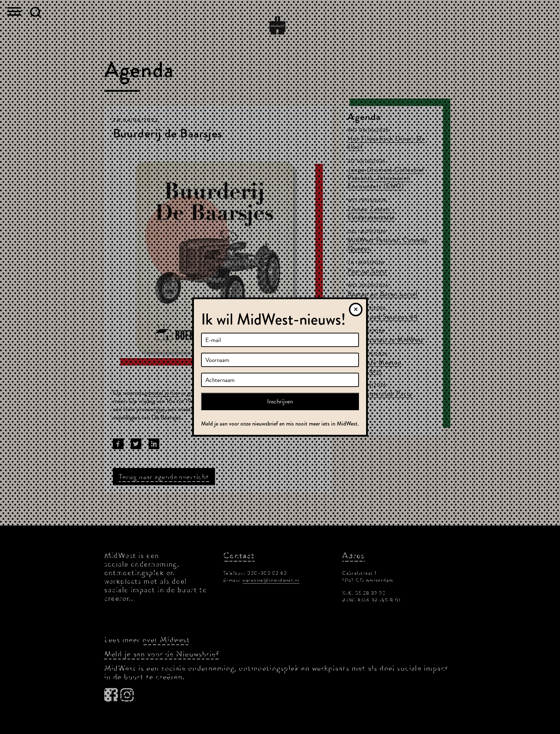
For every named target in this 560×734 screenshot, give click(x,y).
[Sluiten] (356, 310)
